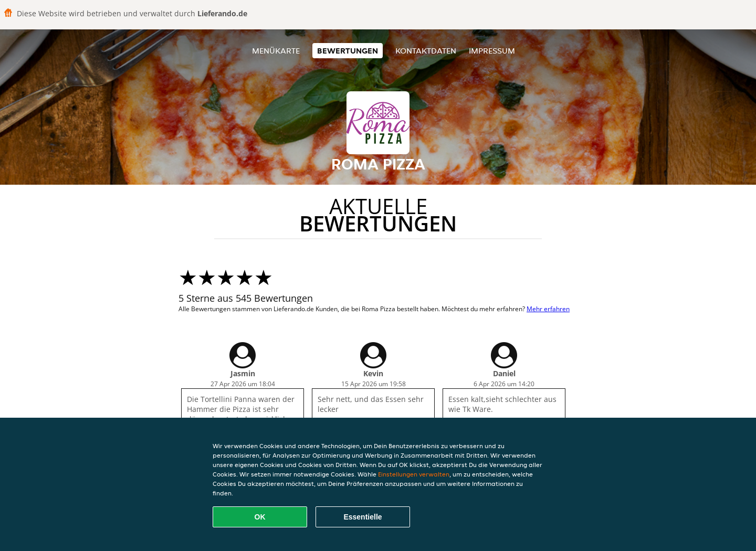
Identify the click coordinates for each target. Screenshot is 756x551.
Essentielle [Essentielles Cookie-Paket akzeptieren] (363, 517)
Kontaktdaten (426, 51)
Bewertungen (348, 51)
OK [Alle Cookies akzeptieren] (260, 517)
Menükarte (276, 51)
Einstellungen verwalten (414, 474)
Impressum (492, 51)
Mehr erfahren (548, 309)
